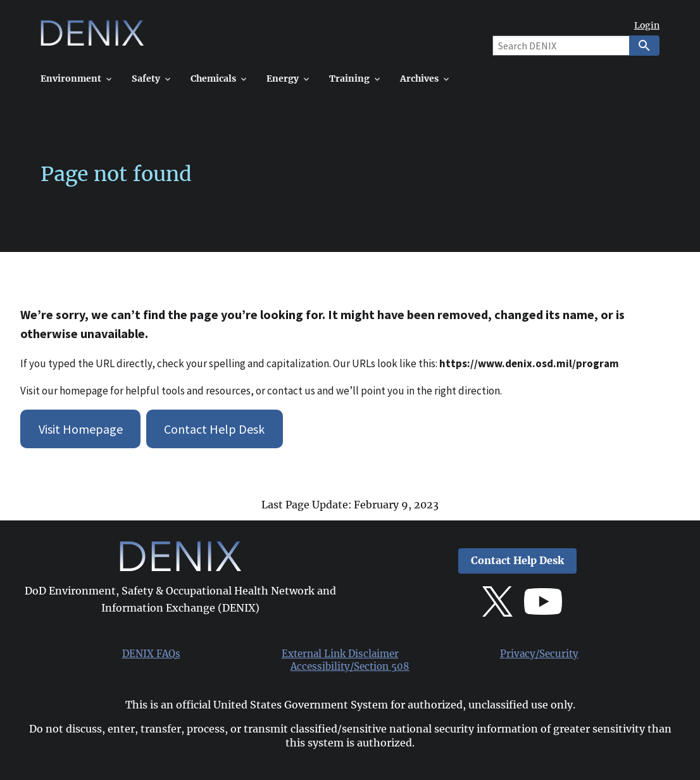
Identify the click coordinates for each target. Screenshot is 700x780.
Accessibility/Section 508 (350, 667)
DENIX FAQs (151, 654)
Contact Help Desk (214, 429)
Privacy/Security (539, 654)
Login (647, 26)
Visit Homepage (81, 429)
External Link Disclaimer (340, 654)
